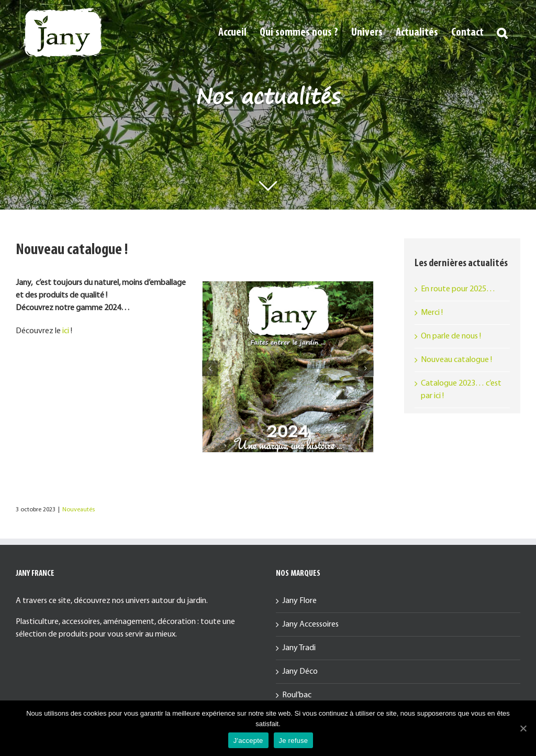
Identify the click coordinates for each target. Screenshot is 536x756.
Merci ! (432, 313)
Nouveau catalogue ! (456, 360)
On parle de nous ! (451, 336)
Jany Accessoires (310, 624)
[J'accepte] (523, 728)
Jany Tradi (299, 648)
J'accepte (248, 741)
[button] (502, 33)
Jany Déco (300, 672)
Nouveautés (79, 510)
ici (66, 331)
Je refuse (294, 741)
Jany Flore (299, 601)
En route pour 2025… (458, 289)
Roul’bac (297, 695)
